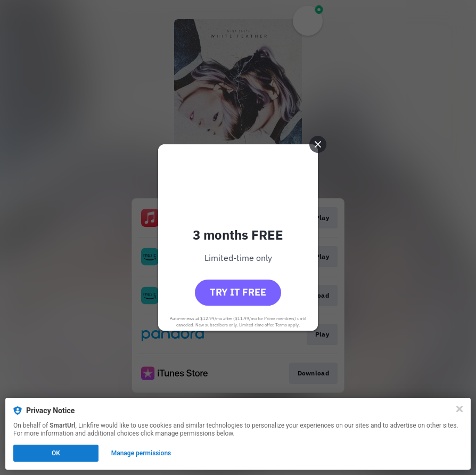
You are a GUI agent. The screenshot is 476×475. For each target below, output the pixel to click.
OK (56, 453)
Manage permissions (141, 453)
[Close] (459, 409)
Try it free (238, 292)
